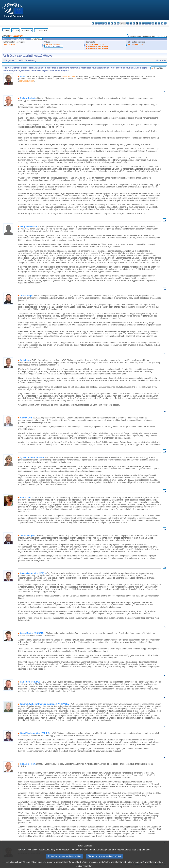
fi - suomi (162, 23)
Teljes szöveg (43, 30)
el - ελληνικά (112, 23)
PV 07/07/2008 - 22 (52, 44)
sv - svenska (165, 23)
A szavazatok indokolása (97, 46)
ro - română (153, 23)
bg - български (93, 23)
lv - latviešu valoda (131, 23)
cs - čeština (99, 23)
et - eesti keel (109, 23)
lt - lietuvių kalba (134, 23)
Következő (26, 30)
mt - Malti (140, 23)
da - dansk (103, 23)
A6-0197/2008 (9, 44)
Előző (17, 30)
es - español (96, 23)
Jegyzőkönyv (160, 68)
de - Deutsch (106, 23)
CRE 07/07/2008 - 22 (54, 46)
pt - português (150, 23)
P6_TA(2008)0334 (136, 44)
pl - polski (146, 23)
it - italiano (128, 23)
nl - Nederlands (143, 23)
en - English (115, 23)
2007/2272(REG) (16, 36)
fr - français (118, 23)
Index (7, 30)
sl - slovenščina (159, 23)
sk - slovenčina (156, 23)
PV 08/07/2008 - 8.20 (95, 44)
